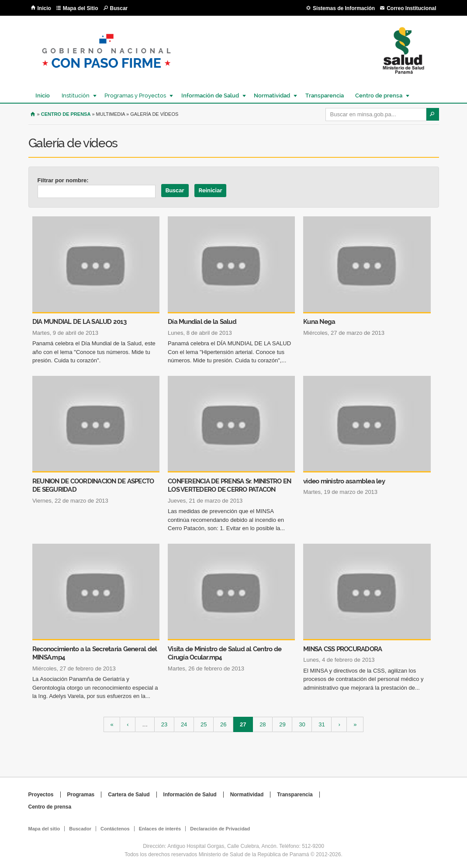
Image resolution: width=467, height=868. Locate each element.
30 (302, 724)
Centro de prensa (378, 95)
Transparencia (325, 95)
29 (282, 724)
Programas (81, 795)
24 (184, 724)
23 (164, 724)
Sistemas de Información (344, 8)
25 (204, 724)
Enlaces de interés (160, 829)
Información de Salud (210, 95)
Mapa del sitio (44, 829)
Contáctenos (115, 829)
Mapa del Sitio (81, 8)
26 (223, 724)
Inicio (44, 8)
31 (322, 724)
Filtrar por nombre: (63, 180)
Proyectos (41, 795)
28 (263, 724)
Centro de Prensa (66, 114)
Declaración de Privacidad (220, 829)
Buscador (80, 829)
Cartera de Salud (129, 795)
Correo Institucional (411, 8)
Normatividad (272, 95)
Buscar (119, 8)
